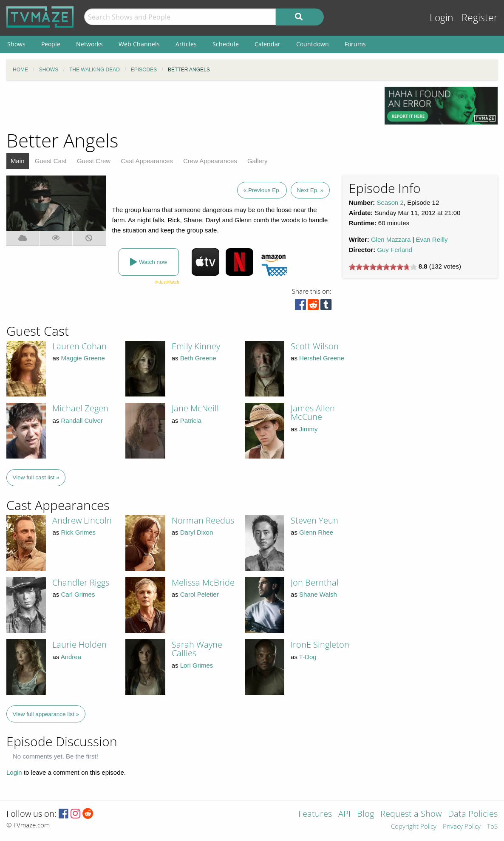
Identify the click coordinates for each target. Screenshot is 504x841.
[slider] (383, 267)
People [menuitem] (51, 44)
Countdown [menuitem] (313, 44)
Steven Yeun (314, 520)
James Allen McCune (313, 412)
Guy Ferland (395, 250)
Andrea (71, 657)
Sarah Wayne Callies (197, 649)
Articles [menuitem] (186, 44)
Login (442, 18)
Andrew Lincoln (82, 520)
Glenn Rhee (316, 532)
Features (315, 814)
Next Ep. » (310, 190)
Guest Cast (51, 161)
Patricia (191, 420)
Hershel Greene (322, 358)
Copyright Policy (414, 827)
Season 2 (390, 202)
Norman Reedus (203, 520)
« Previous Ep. (262, 190)
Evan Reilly (432, 239)
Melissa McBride (203, 582)
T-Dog (308, 657)
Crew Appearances (210, 161)
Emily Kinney (196, 346)
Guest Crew (94, 161)
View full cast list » (36, 477)
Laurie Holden (79, 644)
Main (18, 161)
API (344, 814)
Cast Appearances (147, 161)
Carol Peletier (200, 594)
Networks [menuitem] (89, 44)
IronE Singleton (320, 644)
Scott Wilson (315, 346)
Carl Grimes (78, 594)
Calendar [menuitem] (268, 44)
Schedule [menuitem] (226, 44)
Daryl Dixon (197, 532)
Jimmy (308, 429)
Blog (365, 814)
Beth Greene (198, 358)
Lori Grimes (197, 665)
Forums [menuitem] (355, 44)
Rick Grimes (78, 532)
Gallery (258, 161)
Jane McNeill (195, 408)
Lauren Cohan (79, 346)
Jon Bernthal (315, 582)
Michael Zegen (80, 408)
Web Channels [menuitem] (139, 44)
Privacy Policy (462, 827)
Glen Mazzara (391, 239)
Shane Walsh (318, 594)
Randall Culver (82, 420)
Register (480, 18)
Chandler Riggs (81, 582)
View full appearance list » (46, 714)
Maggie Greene (83, 358)
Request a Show (411, 814)
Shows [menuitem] (16, 44)
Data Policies (473, 814)
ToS (492, 827)
